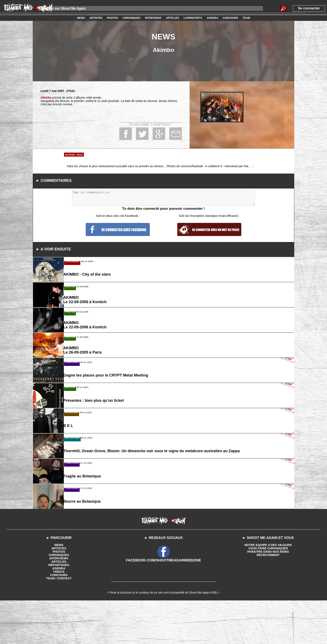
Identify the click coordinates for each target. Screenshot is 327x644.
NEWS (59, 587)
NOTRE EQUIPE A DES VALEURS (268, 587)
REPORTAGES (59, 607)
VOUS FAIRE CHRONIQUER (268, 590)
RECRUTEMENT (268, 597)
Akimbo (46, 98)
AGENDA (59, 610)
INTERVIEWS (59, 600)
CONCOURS (59, 617)
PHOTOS (59, 593)
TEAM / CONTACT (59, 620)
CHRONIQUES (59, 597)
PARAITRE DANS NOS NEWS (268, 593)
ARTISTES (59, 590)
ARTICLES (59, 603)
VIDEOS (59, 613)
